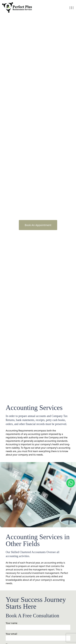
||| (72, 7)
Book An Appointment (38, 225)
